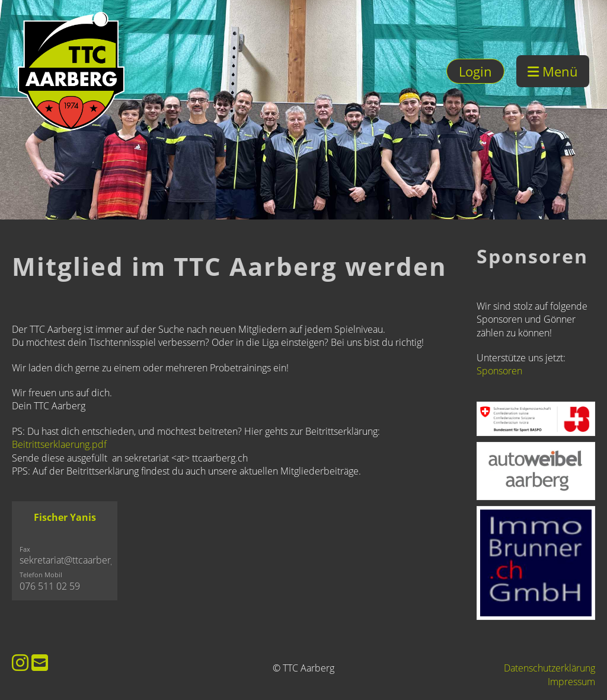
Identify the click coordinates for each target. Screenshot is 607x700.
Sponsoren (499, 371)
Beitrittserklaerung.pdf (59, 444)
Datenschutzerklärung (550, 668)
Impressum (571, 682)
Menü (553, 71)
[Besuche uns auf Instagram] (20, 662)
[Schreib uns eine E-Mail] (40, 662)
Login (475, 71)
